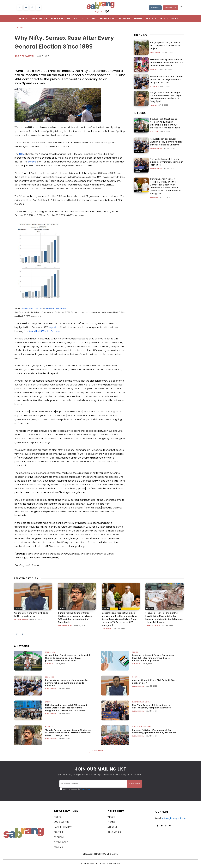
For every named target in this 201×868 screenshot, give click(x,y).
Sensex (32, 162)
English (98, 11)
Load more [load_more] (98, 750)
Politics (19, 27)
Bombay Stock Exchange (55, 308)
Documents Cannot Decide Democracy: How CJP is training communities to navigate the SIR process (153, 658)
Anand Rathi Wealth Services (44, 331)
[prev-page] (16, 635)
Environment (156, 52)
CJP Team (154, 132)
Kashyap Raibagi (24, 56)
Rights (135, 652)
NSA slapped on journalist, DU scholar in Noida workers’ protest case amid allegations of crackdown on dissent (67, 708)
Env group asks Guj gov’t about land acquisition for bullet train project (165, 45)
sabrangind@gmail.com (174, 818)
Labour (48, 702)
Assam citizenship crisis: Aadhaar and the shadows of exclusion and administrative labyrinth (167, 62)
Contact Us (171, 8)
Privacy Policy (85, 789)
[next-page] (22, 635)
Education (155, 86)
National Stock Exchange (32, 308)
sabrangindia (156, 149)
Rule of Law (139, 131)
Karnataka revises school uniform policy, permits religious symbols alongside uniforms (166, 79)
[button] (181, 7)
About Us (155, 8)
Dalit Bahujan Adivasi (140, 170)
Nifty (22, 154)
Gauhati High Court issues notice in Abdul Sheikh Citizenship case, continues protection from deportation (165, 123)
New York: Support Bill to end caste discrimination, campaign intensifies (167, 162)
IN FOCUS (140, 113)
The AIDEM (154, 198)
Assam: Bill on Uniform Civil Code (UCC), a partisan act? (155, 682)
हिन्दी (107, 11)
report (53, 327)
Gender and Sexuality (142, 727)
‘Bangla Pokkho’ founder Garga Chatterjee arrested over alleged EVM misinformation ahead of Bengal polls (166, 97)
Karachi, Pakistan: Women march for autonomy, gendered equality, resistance (154, 731)
